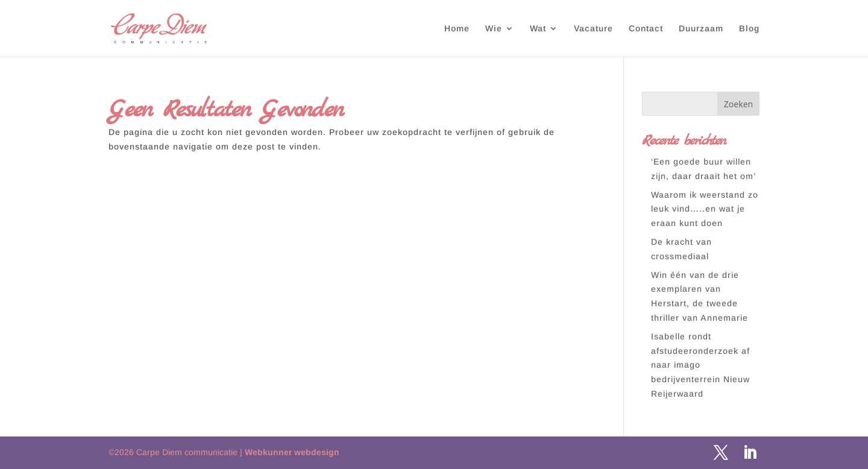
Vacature (593, 29)
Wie (494, 29)
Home (457, 29)
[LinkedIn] (750, 453)
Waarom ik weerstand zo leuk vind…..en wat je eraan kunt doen (705, 209)
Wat (538, 29)
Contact (646, 29)
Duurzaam (701, 29)
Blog (749, 29)
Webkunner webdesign (292, 452)
